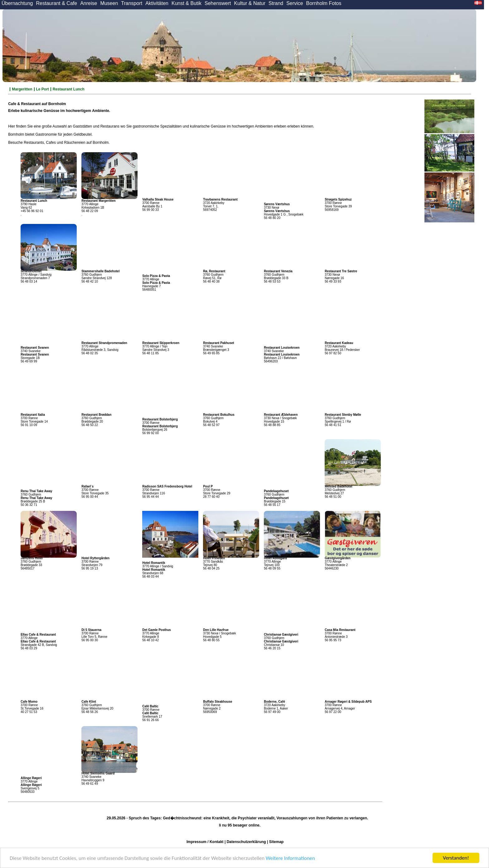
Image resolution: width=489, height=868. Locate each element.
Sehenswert (218, 3)
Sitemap (276, 842)
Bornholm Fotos (324, 3)
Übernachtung (17, 3)
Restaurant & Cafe (57, 3)
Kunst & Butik (186, 3)
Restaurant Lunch (69, 89)
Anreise (89, 3)
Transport (132, 3)
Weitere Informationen (290, 858)
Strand (276, 3)
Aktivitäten (157, 3)
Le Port (43, 89)
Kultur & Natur (250, 3)
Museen (109, 3)
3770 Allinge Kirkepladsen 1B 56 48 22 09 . (98, 208)
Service (295, 3)
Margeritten (22, 89)
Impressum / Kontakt (205, 842)
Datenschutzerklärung (246, 842)
